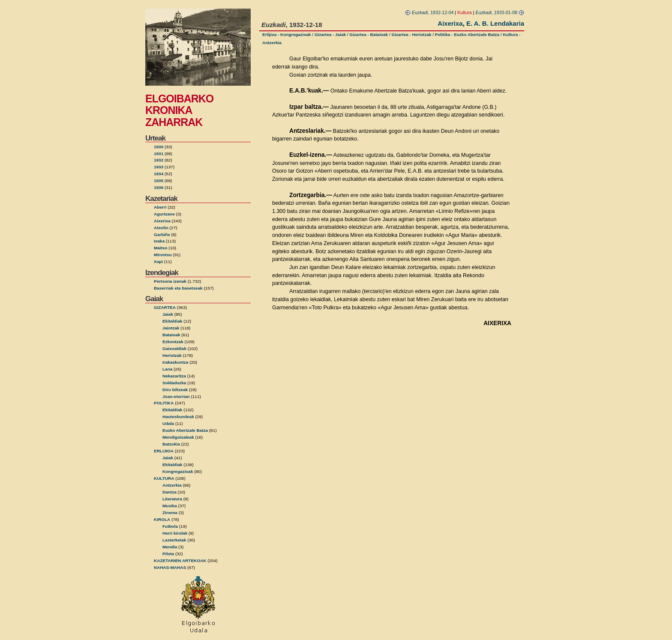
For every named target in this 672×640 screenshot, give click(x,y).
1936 (159, 187)
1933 (159, 167)
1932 (159, 160)
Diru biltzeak (175, 390)
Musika (170, 506)
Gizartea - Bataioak (369, 34)
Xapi (158, 262)
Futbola (170, 526)
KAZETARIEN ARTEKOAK (180, 561)
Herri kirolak (175, 533)
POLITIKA (164, 403)
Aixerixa (162, 221)
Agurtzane (164, 214)
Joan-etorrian (176, 396)
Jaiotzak (171, 328)
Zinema (170, 513)
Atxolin (161, 228)
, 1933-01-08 (500, 12)
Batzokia (171, 444)
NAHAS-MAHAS (170, 567)
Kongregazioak (178, 471)
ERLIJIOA (164, 451)
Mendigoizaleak (178, 437)
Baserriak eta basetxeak (178, 288)
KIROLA (162, 519)
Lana (167, 369)
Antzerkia (172, 485)
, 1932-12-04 (429, 12)
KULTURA (164, 478)
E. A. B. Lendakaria (495, 23)
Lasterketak (174, 540)
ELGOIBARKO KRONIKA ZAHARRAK (179, 110)
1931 (159, 154)
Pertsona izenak (170, 281)
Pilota (168, 554)
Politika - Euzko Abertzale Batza (467, 34)
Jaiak (168, 314)
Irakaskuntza (175, 362)
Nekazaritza (174, 376)
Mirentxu (163, 255)
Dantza (169, 492)
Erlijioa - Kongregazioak (287, 34)
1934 (159, 174)
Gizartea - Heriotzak (411, 34)
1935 (159, 181)
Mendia (170, 547)
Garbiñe (162, 235)
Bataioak (171, 335)
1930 (159, 147)
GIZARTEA (165, 307)
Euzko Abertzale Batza (185, 430)
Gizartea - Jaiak (330, 34)
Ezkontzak (173, 342)
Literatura (172, 499)
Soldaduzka (174, 383)
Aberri (160, 207)
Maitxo (161, 248)
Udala (168, 423)
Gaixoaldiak (174, 348)
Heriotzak (172, 355)
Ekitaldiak (172, 321)
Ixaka (159, 241)
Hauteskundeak (178, 417)
